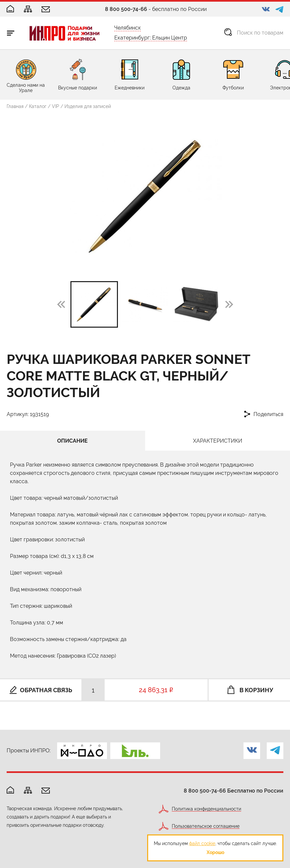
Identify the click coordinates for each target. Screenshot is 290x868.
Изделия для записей (88, 106)
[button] (229, 304)
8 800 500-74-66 (126, 9)
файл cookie (202, 843)
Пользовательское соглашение (206, 826)
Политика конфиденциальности (206, 809)
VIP (55, 106)
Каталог (38, 106)
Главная (15, 106)
